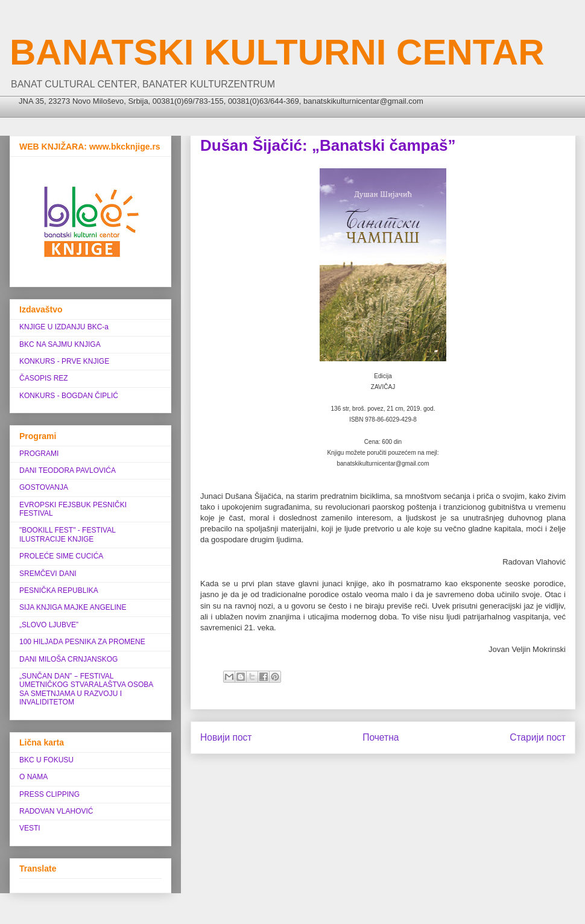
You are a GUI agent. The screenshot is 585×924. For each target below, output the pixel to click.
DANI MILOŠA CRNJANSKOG (68, 659)
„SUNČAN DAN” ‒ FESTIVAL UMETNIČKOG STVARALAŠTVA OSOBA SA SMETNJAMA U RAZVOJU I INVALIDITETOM (86, 689)
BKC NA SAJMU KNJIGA (60, 344)
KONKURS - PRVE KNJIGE (64, 361)
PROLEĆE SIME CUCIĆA (61, 556)
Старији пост (538, 737)
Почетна (381, 737)
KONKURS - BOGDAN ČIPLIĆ (69, 396)
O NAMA (33, 777)
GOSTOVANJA (44, 487)
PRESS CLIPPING (49, 794)
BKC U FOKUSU (46, 760)
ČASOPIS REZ (44, 378)
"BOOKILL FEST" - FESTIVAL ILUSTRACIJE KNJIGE (67, 534)
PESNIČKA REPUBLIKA (59, 590)
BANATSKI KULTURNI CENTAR (277, 52)
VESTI (30, 828)
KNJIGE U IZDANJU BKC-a (64, 327)
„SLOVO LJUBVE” (49, 625)
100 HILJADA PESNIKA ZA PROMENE (82, 642)
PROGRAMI (39, 454)
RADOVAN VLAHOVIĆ (56, 811)
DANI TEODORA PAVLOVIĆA (68, 470)
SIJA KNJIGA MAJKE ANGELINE (73, 607)
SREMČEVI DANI (48, 574)
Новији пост (226, 737)
